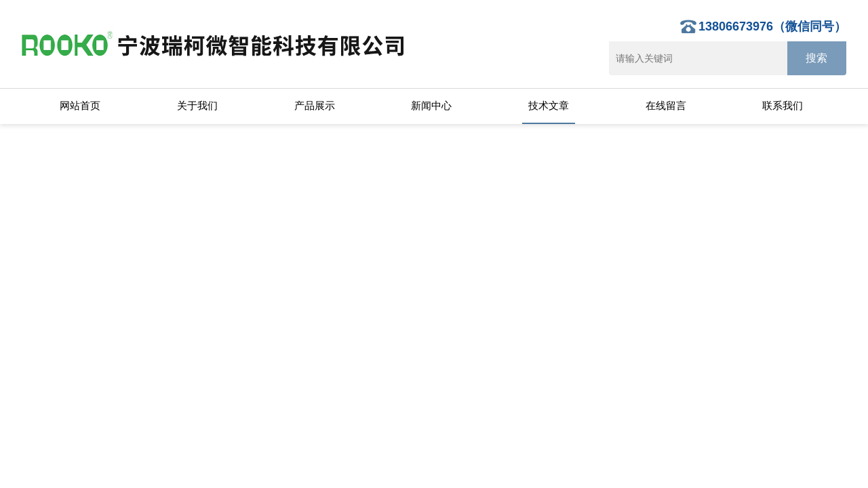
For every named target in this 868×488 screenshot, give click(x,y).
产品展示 (315, 105)
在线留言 (666, 105)
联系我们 (783, 105)
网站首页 (80, 105)
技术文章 (549, 105)
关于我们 (197, 105)
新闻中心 (431, 105)
